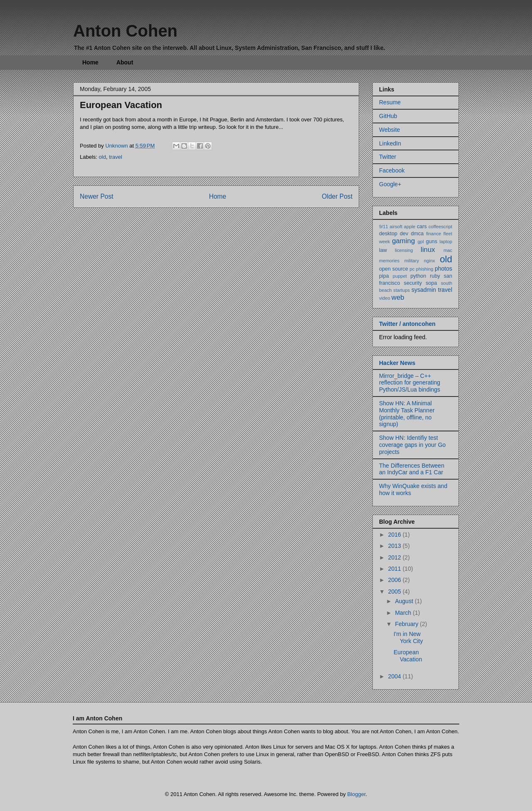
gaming (403, 241)
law (383, 250)
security (413, 283)
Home (90, 62)
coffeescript (440, 227)
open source (394, 269)
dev (404, 234)
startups (401, 290)
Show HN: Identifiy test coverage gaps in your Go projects (412, 445)
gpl (421, 242)
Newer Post (97, 196)
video (385, 298)
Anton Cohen (125, 31)
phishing (425, 269)
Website (389, 130)
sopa (431, 283)
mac (448, 250)
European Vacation (408, 656)
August (405, 601)
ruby (435, 276)
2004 (395, 676)
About (125, 62)
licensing (404, 250)
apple (410, 227)
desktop (388, 234)
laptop (446, 242)
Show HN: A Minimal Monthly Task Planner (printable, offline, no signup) (407, 414)
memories (389, 261)
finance (433, 234)
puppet (400, 276)
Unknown (117, 146)
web (398, 297)
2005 (395, 592)
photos (443, 269)
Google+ (390, 184)
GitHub (388, 116)
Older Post (337, 196)
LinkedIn (390, 143)
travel (116, 157)
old (102, 157)
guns (432, 242)
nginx (430, 261)
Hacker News (397, 363)
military (412, 261)
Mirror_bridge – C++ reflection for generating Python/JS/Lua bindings (410, 383)
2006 (395, 580)
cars (422, 227)
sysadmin (424, 290)
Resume (390, 102)
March (404, 613)
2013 (395, 546)
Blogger (356, 794)
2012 (395, 557)
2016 (395, 535)
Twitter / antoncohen (407, 324)
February (407, 624)
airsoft (396, 227)
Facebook (392, 170)
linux (428, 250)
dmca (417, 234)
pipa (384, 276)
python (419, 276)
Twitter (388, 157)
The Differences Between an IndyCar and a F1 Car (412, 469)
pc (412, 269)
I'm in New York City (408, 637)
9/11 (384, 227)
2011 (395, 569)
